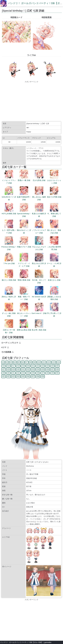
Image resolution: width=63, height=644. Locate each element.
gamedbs (48, 642)
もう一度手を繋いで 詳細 (9, 230)
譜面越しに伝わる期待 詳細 (54, 297)
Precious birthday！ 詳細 (9, 247)
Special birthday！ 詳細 (24, 214)
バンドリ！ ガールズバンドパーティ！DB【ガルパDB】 (21, 642)
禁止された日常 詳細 (39, 263)
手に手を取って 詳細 (54, 313)
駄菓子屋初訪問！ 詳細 (24, 197)
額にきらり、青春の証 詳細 (54, 230)
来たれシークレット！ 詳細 (24, 313)
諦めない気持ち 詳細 (9, 297)
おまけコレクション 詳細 (54, 180)
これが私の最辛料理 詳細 (54, 247)
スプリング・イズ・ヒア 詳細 (24, 263)
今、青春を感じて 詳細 (54, 214)
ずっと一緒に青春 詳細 (9, 313)
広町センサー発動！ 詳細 (9, 330)
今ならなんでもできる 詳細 (39, 247)
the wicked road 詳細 (39, 297)
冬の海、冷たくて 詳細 (39, 280)
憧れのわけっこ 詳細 (24, 230)
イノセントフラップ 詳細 (9, 180)
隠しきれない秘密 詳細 (39, 197)
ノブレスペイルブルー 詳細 (39, 230)
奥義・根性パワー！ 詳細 (24, 297)
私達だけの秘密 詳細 (39, 214)
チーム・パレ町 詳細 (54, 263)
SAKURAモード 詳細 (9, 197)
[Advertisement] (32, 102)
